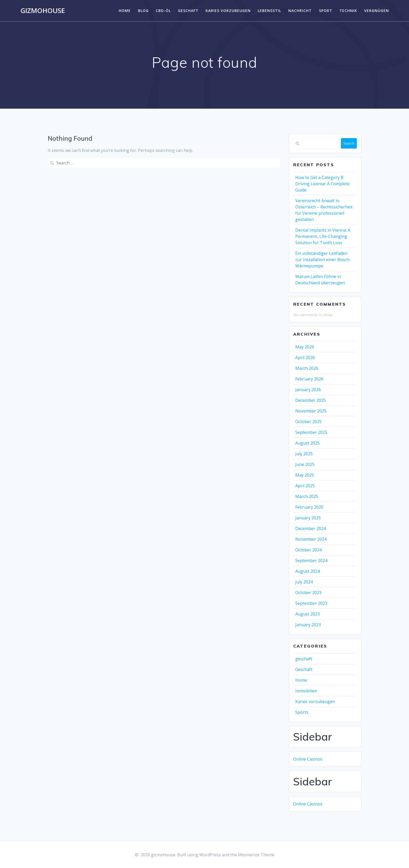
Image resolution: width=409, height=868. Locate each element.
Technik (348, 11)
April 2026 (305, 358)
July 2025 (304, 454)
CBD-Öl (163, 11)
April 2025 (305, 486)
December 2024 (311, 528)
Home (125, 11)
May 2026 (305, 347)
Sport (326, 11)
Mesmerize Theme (256, 855)
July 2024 (304, 582)
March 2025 (307, 496)
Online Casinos (308, 759)
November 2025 (311, 411)
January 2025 (308, 518)
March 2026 (307, 368)
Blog (143, 11)
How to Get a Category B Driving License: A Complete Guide (322, 184)
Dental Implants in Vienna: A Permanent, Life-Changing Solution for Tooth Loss (323, 236)
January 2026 (308, 390)
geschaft (188, 11)
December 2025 (311, 400)
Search (349, 143)
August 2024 (308, 571)
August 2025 (308, 443)
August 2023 (308, 614)
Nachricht (300, 11)
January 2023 (308, 625)
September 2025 (311, 432)
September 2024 (311, 561)
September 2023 (311, 603)
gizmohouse (43, 11)
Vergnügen (377, 11)
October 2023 (308, 593)
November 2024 (311, 539)
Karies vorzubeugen (228, 11)
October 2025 (308, 422)
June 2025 (305, 464)
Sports (302, 712)
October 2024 (308, 550)
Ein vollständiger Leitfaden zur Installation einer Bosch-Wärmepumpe (323, 260)
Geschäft (304, 669)
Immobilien (306, 691)
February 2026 (309, 379)
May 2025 (305, 475)
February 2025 (309, 507)
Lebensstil (269, 11)
